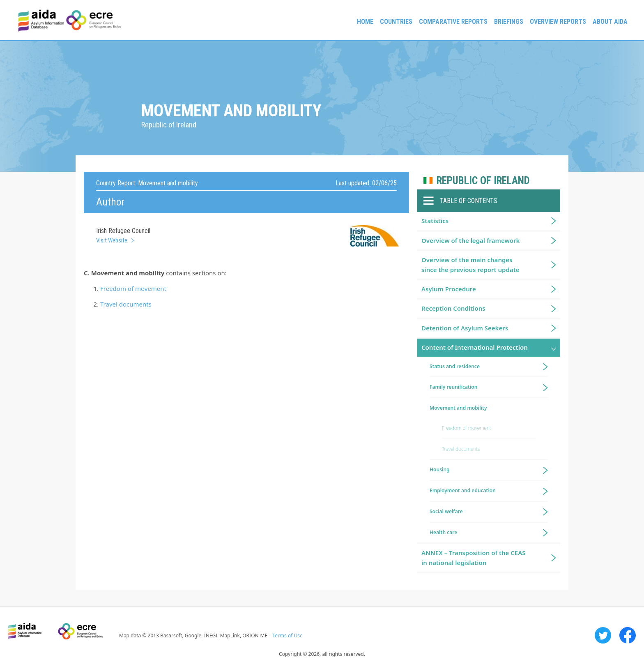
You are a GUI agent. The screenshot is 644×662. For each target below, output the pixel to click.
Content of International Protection (475, 347)
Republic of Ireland (483, 181)
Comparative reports (453, 22)
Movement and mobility (458, 408)
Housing (440, 469)
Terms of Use (287, 635)
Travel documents (126, 304)
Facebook (628, 635)
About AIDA (610, 22)
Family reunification (453, 387)
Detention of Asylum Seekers (465, 328)
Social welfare (446, 511)
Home (365, 22)
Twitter (603, 635)
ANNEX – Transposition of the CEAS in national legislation (474, 557)
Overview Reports (558, 22)
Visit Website (112, 240)
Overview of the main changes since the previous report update (470, 264)
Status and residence (455, 366)
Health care (443, 532)
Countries (396, 22)
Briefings (509, 22)
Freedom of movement (133, 288)
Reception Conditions (453, 308)
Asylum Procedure (449, 289)
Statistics (435, 221)
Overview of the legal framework (470, 240)
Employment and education (463, 490)
